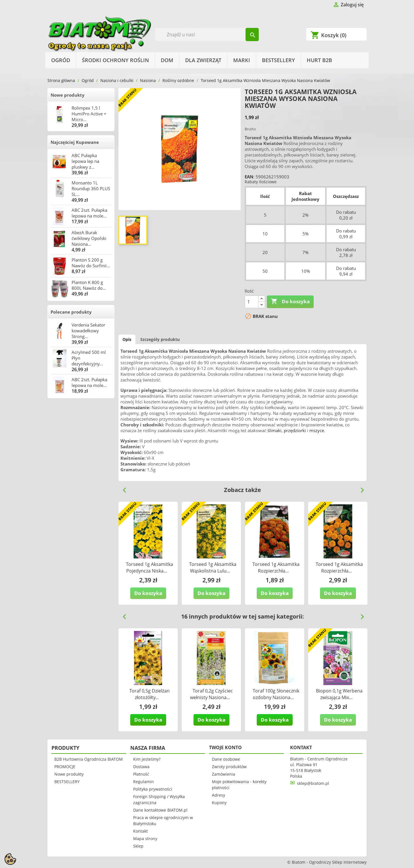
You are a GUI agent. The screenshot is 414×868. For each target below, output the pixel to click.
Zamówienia (224, 774)
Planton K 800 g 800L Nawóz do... (89, 285)
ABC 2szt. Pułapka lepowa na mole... (89, 213)
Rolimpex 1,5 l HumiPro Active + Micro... (89, 114)
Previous (122, 488)
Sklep (138, 846)
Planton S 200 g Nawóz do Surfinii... (91, 263)
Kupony (219, 803)
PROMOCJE (65, 767)
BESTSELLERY (278, 60)
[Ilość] (252, 302)
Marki (242, 60)
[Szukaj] (207, 35)
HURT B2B (319, 60)
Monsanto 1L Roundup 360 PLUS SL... (91, 188)
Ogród (61, 60)
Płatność (141, 774)
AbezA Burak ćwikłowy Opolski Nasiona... (89, 238)
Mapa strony (145, 839)
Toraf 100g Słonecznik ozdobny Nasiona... (276, 694)
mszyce (317, 430)
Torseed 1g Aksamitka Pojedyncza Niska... (149, 567)
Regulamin (143, 782)
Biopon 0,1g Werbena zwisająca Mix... (339, 694)
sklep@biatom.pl (313, 783)
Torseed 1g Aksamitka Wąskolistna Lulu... (213, 567)
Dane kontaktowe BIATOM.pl (160, 810)
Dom (167, 60)
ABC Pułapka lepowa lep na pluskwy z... (85, 161)
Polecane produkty (71, 312)
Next (360, 488)
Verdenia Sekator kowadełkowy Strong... (88, 331)
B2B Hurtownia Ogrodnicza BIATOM (89, 759)
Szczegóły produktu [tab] (160, 339)
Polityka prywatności (153, 789)
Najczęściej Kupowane (75, 142)
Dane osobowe (226, 759)
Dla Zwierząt (203, 60)
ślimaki (274, 430)
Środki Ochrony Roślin (115, 60)
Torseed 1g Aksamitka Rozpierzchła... (276, 567)
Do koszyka (290, 302)
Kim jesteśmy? (147, 759)
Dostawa (141, 767)
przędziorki (295, 430)
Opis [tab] (127, 339)
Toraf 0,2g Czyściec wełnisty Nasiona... (212, 694)
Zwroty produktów (229, 767)
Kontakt (140, 831)
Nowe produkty (68, 95)
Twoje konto (225, 747)
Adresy (218, 795)
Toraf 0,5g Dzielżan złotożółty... (149, 694)
